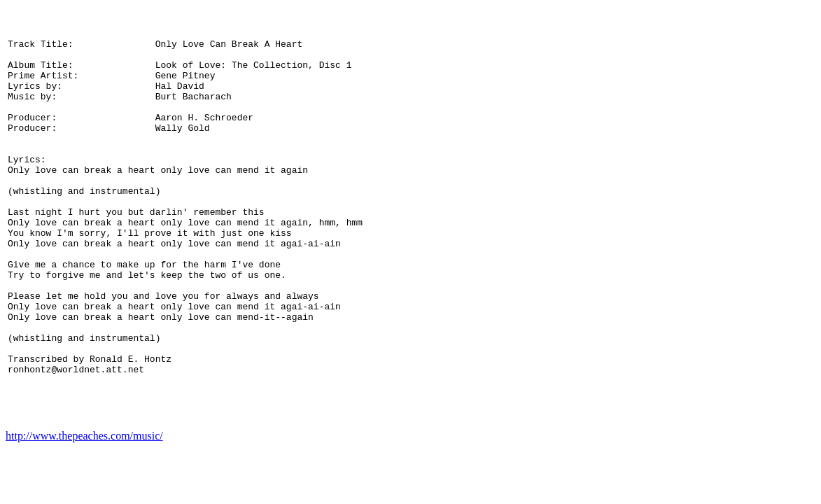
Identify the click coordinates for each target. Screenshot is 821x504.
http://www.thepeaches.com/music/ (84, 469)
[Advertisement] (757, 234)
